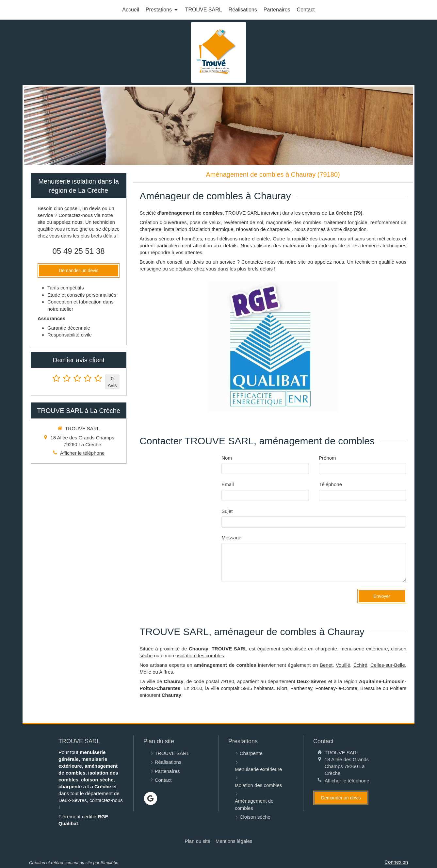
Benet (326, 665)
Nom (227, 458)
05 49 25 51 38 (79, 251)
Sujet (227, 511)
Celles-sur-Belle (388, 665)
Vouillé (343, 665)
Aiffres (166, 672)
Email (228, 484)
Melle (145, 672)
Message (231, 538)
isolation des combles (200, 655)
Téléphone (330, 484)
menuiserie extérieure (364, 649)
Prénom (327, 458)
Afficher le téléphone (82, 453)
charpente (326, 649)
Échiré (360, 665)
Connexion (396, 862)
